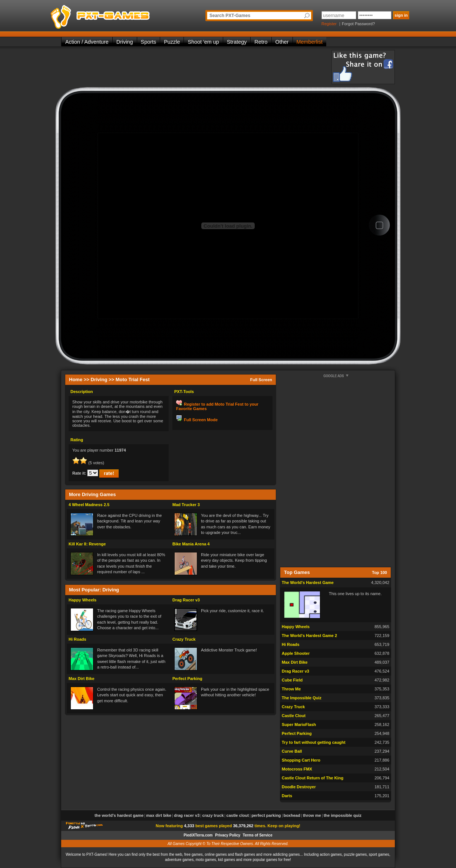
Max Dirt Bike (82, 679)
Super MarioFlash (299, 725)
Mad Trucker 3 (186, 505)
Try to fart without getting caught (314, 742)
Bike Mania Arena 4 (191, 544)
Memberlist (310, 42)
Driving (125, 42)
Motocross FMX (297, 769)
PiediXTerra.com (198, 835)
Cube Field (292, 680)
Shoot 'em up (203, 42)
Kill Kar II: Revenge (87, 544)
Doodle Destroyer (299, 787)
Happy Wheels (82, 600)
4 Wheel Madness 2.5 (89, 505)
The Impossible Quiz (302, 698)
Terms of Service (258, 835)
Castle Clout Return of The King (313, 778)
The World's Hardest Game (308, 582)
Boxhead (292, 815)
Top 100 (379, 572)
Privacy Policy (228, 835)
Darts (287, 796)
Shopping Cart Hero (301, 760)
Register (329, 24)
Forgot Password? (358, 24)
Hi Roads (77, 639)
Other (282, 42)
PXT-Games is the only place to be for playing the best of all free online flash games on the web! (118, 15)
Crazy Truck (184, 639)
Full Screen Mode (201, 420)
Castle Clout (294, 716)
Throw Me (291, 689)
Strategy (237, 42)
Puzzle (172, 42)
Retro (261, 42)
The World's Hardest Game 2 (309, 636)
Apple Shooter (296, 653)
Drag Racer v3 (186, 600)
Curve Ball (292, 751)
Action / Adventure (87, 42)
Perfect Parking (187, 679)
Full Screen (261, 380)
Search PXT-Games (230, 16)
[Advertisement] (196, 67)
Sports (149, 42)
